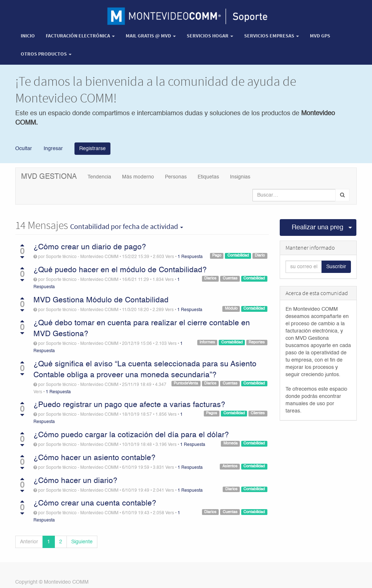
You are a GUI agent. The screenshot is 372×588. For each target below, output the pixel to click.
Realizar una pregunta (318, 227)
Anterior (29, 542)
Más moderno (138, 177)
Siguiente (82, 542)
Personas (176, 177)
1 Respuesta (190, 257)
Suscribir (336, 267)
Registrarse (92, 149)
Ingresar (52, 148)
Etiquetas (208, 177)
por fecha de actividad (127, 226)
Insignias (240, 177)
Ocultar (24, 148)
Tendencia (99, 177)
